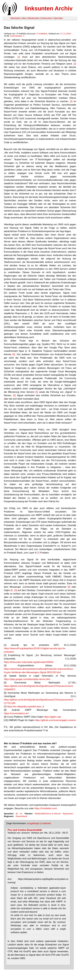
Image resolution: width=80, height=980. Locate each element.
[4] (14, 354)
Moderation (34, 18)
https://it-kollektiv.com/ (46, 808)
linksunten (47, 18)
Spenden (58, 18)
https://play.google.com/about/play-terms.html (27, 679)
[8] (69, 587)
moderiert (46, 823)
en (21, 814)
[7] (38, 553)
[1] (19, 57)
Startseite (15, 18)
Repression (68, 814)
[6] (14, 395)
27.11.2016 (65, 34)
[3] (71, 101)
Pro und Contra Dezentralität (25, 830)
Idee (24, 18)
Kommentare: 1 (17, 36)
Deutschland (21, 816)
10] (15, 590)
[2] (75, 64)
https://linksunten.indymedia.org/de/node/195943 (29, 662)
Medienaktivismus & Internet (48, 814)
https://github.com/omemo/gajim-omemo (55, 720)
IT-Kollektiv (41, 34)
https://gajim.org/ (52, 717)
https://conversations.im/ (16, 713)
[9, (12, 590)
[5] (37, 392)
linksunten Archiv (49, 8)
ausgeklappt (33, 823)
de (17, 814)
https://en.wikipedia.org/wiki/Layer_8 (25, 707)
